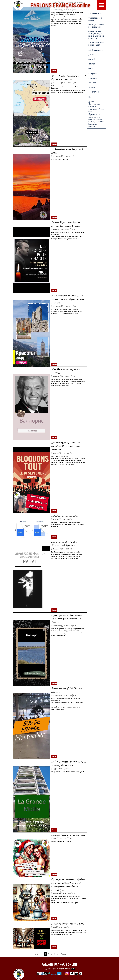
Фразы (101, 122)
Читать (54, 71)
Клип (90, 112)
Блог (73, 969)
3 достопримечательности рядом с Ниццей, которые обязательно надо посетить (68, 299)
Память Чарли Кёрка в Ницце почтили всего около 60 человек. (66, 224)
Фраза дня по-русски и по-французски (96, 26)
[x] (80, 974)
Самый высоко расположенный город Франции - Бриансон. (68, 77)
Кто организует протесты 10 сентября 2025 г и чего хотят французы (66, 446)
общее (101, 109)
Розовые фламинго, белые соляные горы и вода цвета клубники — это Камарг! (67, 618)
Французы (56, 230)
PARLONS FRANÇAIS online (60, 4)
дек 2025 (92, 55)
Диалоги (92, 87)
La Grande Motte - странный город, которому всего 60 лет (68, 763)
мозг (54, 927)
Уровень (99, 119)
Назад (37, 954)
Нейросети (92, 107)
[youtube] (76, 974)
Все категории (94, 92)
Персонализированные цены (64, 516)
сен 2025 (92, 68)
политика (56, 453)
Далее (63, 954)
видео (95, 122)
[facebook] (72, 974)
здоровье (92, 126)
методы (97, 117)
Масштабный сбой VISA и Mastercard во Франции (64, 543)
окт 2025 (92, 64)
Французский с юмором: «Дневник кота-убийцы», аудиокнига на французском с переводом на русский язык (68, 884)
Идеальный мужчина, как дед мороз (68, 835)
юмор (55, 839)
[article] (50, 37)
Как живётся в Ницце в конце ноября (96, 44)
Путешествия (57, 10)
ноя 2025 (92, 59)
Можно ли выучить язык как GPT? (68, 924)
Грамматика (93, 83)
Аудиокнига (56, 893)
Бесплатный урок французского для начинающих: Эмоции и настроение (96, 35)
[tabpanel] (60, 969)
